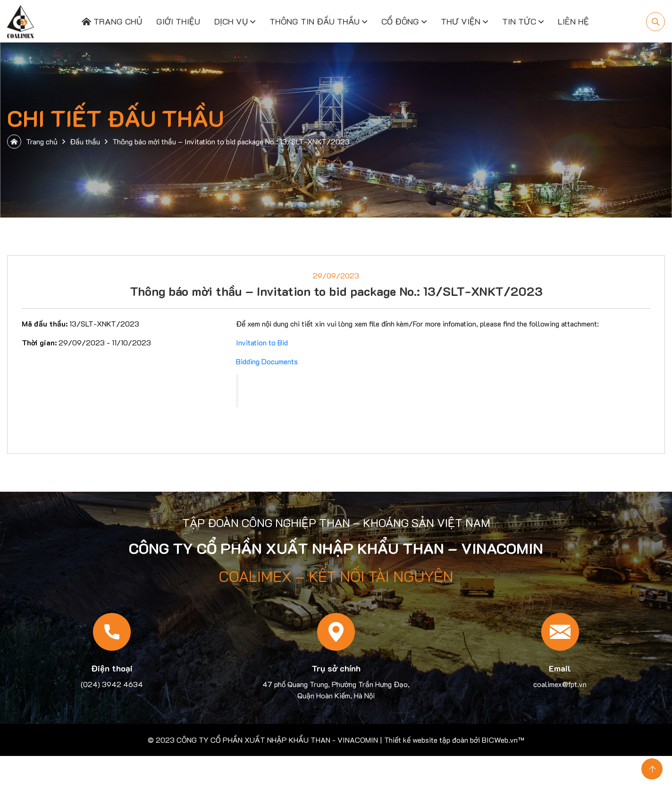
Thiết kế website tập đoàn (426, 740)
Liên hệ (573, 21)
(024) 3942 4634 (112, 684)
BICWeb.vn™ (503, 740)
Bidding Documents (267, 361)
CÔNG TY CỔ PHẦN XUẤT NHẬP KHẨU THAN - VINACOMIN (277, 740)
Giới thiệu (178, 21)
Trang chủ (112, 21)
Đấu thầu (85, 141)
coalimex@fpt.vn (560, 684)
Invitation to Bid (262, 342)
